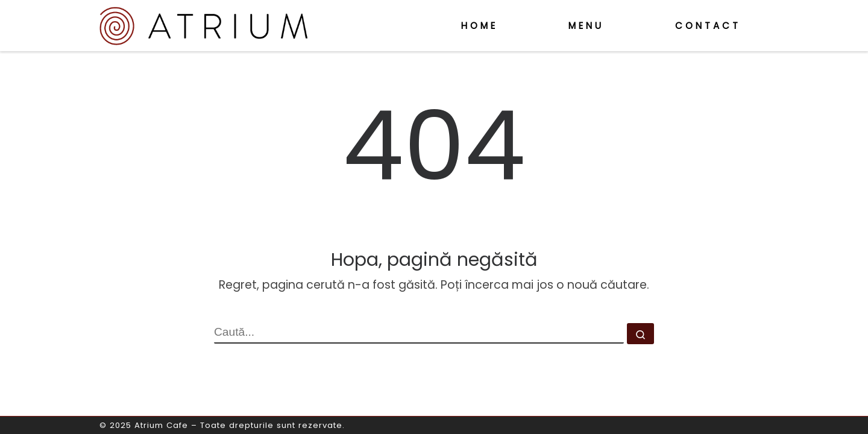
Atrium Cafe (161, 425)
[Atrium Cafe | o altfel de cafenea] (204, 24)
